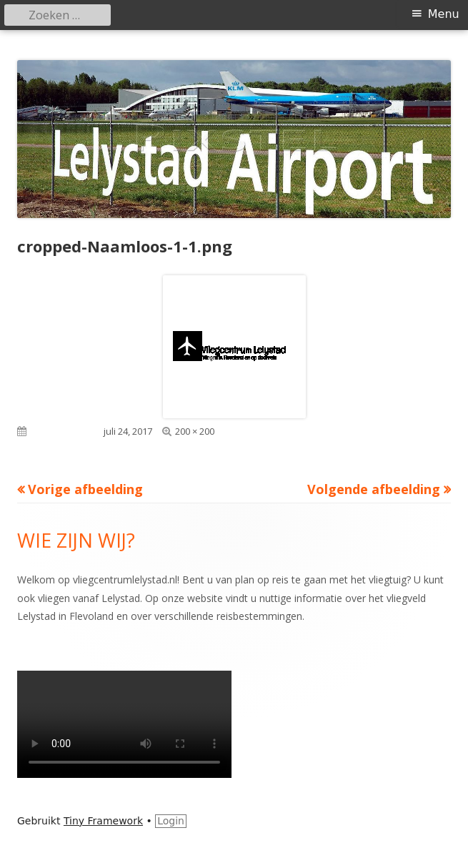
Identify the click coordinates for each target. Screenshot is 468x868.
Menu (444, 14)
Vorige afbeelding (85, 489)
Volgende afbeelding (374, 489)
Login (171, 821)
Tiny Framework (103, 821)
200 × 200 (195, 431)
